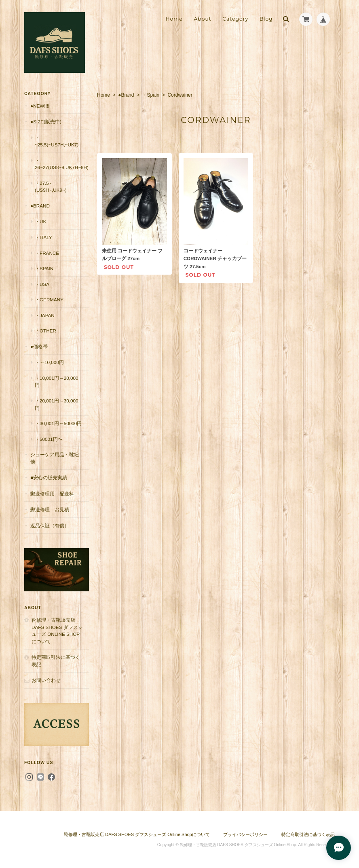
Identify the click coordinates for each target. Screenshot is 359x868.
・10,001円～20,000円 (57, 382)
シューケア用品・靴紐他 (55, 458)
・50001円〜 (49, 439)
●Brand (126, 95)
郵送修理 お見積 (50, 509)
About (202, 19)
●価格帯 (39, 346)
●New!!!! (40, 106)
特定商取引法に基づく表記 (56, 661)
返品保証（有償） (50, 526)
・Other (45, 331)
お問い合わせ (46, 680)
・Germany (49, 300)
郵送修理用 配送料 (52, 494)
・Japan (45, 315)
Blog (266, 19)
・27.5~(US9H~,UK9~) (51, 187)
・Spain (151, 95)
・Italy (43, 237)
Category (235, 19)
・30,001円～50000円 (58, 423)
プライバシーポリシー (245, 834)
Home (174, 19)
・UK (40, 221)
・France (47, 253)
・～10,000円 (49, 362)
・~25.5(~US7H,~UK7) (57, 141)
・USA (42, 284)
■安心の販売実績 (49, 477)
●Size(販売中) (46, 122)
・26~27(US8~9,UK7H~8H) (62, 164)
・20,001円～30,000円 (57, 404)
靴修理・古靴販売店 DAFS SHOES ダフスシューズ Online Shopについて (57, 631)
